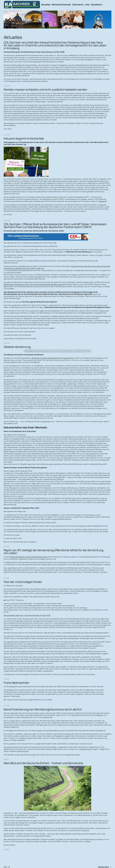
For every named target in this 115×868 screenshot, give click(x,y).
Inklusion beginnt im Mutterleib (24, 138)
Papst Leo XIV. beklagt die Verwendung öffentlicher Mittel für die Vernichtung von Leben (54, 552)
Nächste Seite (105, 867)
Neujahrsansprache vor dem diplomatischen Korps (28, 557)
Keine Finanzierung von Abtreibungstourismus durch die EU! (43, 709)
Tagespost (102, 201)
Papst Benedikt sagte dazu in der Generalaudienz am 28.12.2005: (27, 615)
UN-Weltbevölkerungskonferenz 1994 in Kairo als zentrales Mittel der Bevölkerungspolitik (57, 283)
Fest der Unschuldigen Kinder (23, 582)
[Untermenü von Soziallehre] (103, 5)
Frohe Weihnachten (17, 683)
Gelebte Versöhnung (17, 347)
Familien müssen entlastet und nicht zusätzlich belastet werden (45, 90)
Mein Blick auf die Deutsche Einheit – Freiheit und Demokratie (43, 763)
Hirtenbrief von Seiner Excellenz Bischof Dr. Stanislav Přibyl (53, 358)
